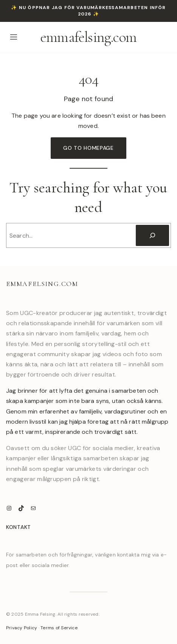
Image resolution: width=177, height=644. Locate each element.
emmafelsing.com (88, 37)
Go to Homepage (88, 148)
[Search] (152, 235)
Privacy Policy (22, 628)
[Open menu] (14, 37)
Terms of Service (59, 628)
